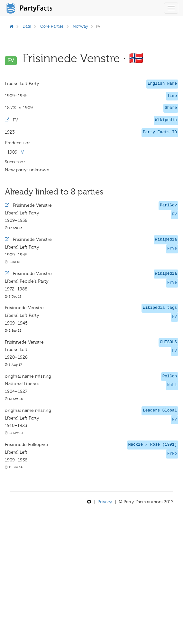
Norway (80, 26)
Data (27, 26)
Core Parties (52, 26)
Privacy (105, 502)
